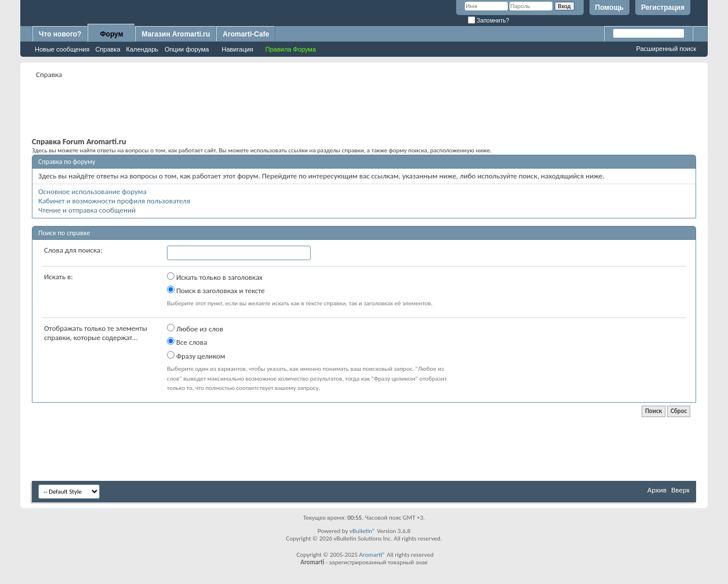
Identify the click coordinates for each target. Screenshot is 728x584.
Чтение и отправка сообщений (87, 210)
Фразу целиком (196, 356)
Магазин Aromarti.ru (176, 34)
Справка (108, 49)
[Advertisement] (364, 108)
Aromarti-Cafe (246, 34)
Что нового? (60, 34)
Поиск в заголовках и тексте (216, 290)
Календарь (143, 49)
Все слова (187, 342)
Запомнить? (489, 21)
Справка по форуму (67, 162)
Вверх (680, 490)
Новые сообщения (62, 49)
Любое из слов (195, 329)
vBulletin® (363, 531)
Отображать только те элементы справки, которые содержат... (96, 333)
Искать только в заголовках (215, 277)
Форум (111, 34)
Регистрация (663, 8)
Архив (657, 490)
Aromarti (370, 555)
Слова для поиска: (73, 250)
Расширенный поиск (666, 49)
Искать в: (59, 277)
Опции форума (187, 49)
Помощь (609, 8)
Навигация (237, 49)
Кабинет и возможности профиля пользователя (114, 201)
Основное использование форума (92, 191)
